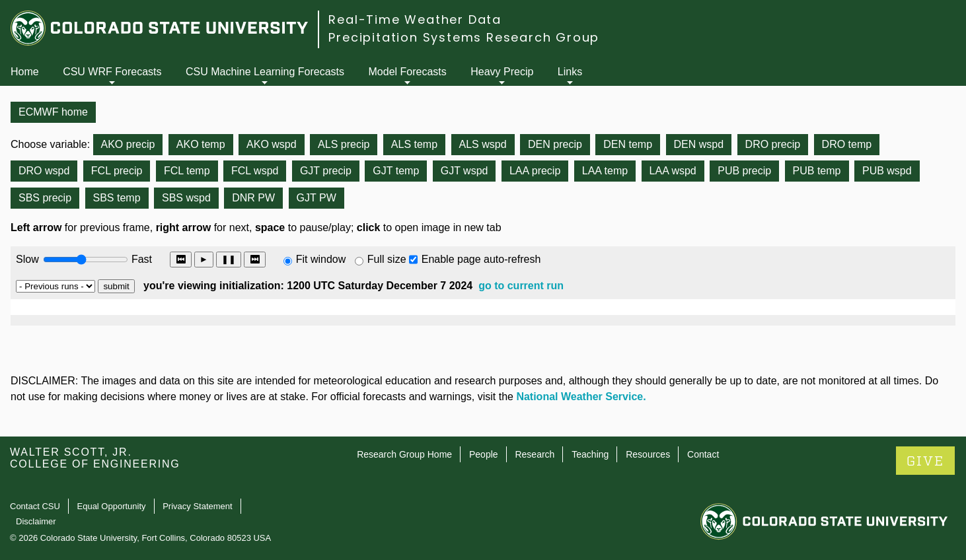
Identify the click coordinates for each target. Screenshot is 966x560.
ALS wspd (483, 144)
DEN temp (628, 144)
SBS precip (45, 198)
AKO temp (201, 144)
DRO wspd (44, 171)
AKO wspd (272, 144)
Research (535, 454)
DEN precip (555, 144)
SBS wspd (186, 198)
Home (25, 72)
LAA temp (605, 171)
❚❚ (229, 259)
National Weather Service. (581, 397)
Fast (141, 259)
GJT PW (316, 198)
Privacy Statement (198, 506)
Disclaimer (36, 521)
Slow (27, 259)
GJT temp (396, 171)
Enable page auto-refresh (481, 259)
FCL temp (187, 171)
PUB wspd (887, 171)
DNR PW (253, 198)
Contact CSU (35, 506)
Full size (387, 259)
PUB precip (744, 171)
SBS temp (117, 198)
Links (570, 72)
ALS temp (414, 144)
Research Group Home (404, 454)
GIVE (925, 461)
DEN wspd (699, 144)
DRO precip (773, 144)
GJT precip (326, 171)
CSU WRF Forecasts (112, 72)
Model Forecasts (408, 72)
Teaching (590, 454)
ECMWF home (53, 112)
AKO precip (128, 144)
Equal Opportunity (112, 506)
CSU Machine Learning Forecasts (265, 72)
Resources (648, 454)
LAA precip (535, 171)
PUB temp (817, 171)
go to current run (521, 286)
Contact (703, 454)
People (484, 454)
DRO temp (847, 144)
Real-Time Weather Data (415, 19)
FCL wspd (255, 171)
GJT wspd (464, 171)
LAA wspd (673, 171)
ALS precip (344, 144)
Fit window (321, 259)
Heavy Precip (502, 72)
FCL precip (117, 171)
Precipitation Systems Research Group (464, 37)
